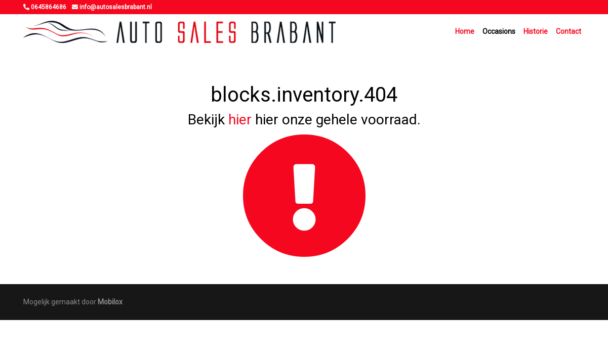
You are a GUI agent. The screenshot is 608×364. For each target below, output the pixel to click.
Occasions (499, 31)
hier (240, 120)
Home (465, 31)
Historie (536, 31)
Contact (569, 31)
